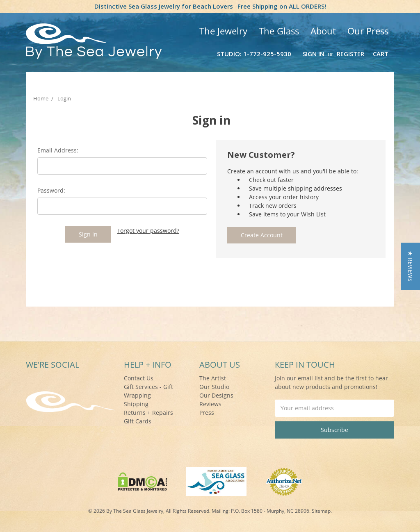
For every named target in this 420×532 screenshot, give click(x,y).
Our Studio (214, 387)
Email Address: (58, 150)
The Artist (213, 378)
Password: (51, 190)
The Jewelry (223, 31)
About (323, 31)
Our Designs (216, 395)
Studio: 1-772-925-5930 (254, 54)
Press (207, 413)
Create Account (262, 235)
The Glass (279, 31)
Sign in (314, 54)
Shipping (136, 404)
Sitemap (321, 511)
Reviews (210, 404)
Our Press (368, 31)
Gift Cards (138, 421)
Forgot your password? (148, 231)
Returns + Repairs (148, 413)
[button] (410, 266)
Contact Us (139, 378)
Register (350, 54)
